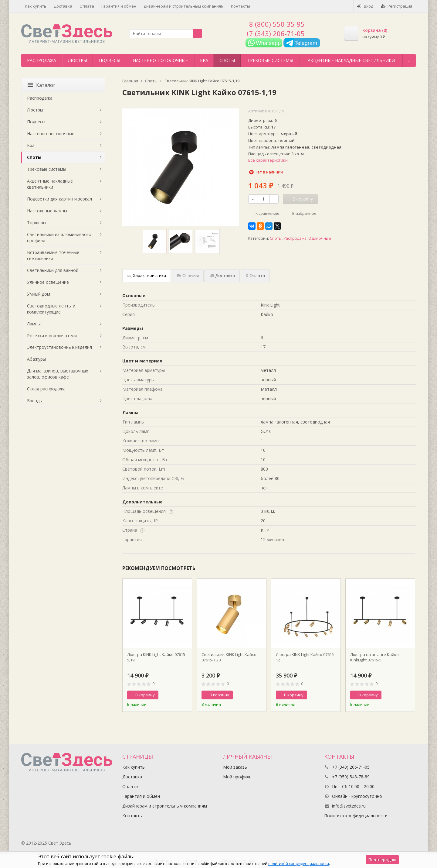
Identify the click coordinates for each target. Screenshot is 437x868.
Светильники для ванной (53, 270)
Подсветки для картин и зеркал (59, 199)
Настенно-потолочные (160, 60)
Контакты (241, 6)
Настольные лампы (47, 211)
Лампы (34, 324)
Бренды (35, 401)
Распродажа (42, 60)
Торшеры (37, 223)
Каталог (41, 85)
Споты (227, 60)
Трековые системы (270, 60)
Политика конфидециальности (356, 816)
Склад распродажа (46, 389)
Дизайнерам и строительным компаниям (184, 6)
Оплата (87, 6)
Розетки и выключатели (52, 336)
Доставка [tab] (222, 275)
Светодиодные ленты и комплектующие (51, 309)
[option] (154, 241)
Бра (204, 60)
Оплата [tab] (255, 275)
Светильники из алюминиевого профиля (59, 237)
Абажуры (36, 359)
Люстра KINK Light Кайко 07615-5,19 (157, 657)
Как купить (36, 6)
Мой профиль (237, 777)
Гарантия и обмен (119, 6)
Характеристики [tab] (147, 275)
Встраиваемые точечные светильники (53, 255)
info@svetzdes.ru (349, 806)
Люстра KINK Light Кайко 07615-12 (305, 657)
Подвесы (110, 60)
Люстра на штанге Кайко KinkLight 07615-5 (374, 657)
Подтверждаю (382, 859)
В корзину (142, 695)
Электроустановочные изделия (59, 347)
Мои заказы (235, 767)
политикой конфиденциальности (299, 864)
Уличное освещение (48, 282)
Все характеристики (268, 160)
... (409, 60)
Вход (365, 6)
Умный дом (39, 294)
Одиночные (320, 238)
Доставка (63, 6)
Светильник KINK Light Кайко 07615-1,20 (229, 657)
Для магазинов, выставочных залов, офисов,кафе (58, 374)
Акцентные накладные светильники (351, 60)
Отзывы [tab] (188, 275)
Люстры (78, 60)
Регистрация (396, 6)
